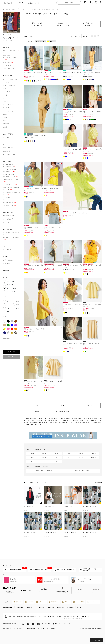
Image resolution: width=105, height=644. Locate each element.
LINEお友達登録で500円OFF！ (41, 569)
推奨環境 (45, 628)
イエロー (50, 41)
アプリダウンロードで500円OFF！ (65, 570)
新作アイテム (8, 62)
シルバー (32, 461)
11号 (18, 301)
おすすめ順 (74, 36)
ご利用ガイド (7, 602)
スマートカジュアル (9, 148)
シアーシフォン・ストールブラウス (53, 266)
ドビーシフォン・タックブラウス (72, 150)
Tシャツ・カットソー (9, 85)
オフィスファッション (9, 154)
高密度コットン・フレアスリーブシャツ (34, 228)
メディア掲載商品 (8, 260)
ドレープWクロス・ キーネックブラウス (73, 344)
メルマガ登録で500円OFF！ (16, 569)
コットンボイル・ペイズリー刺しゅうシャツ (73, 112)
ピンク (56, 457)
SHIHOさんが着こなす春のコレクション (11, 188)
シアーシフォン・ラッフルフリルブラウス (73, 267)
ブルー (32, 457)
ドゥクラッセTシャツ (10, 184)
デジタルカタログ (8, 219)
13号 (18, 305)
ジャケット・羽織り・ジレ (10, 79)
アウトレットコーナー (9, 69)
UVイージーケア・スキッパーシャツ (72, 73)
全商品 (5, 127)
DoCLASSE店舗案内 (8, 607)
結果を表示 (12, 352)
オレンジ (81, 457)
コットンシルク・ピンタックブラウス (73, 305)
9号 (8, 311)
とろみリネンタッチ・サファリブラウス (53, 228)
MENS (24, 3)
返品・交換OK (18, 602)
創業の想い (51, 607)
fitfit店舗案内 (19, 607)
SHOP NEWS (7, 263)
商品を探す (97, 640)
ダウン (5, 121)
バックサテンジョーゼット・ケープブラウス (36, 136)
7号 (8, 308)
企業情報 (53, 628)
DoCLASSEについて (31, 607)
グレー (56, 453)
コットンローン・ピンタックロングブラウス (75, 213)
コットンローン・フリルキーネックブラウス (34, 189)
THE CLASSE (7, 137)
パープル (44, 457)
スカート (6, 98)
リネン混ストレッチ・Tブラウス (52, 72)
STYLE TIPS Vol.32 (10, 202)
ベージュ (81, 453)
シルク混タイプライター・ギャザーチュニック (34, 383)
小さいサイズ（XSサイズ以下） (82, 471)
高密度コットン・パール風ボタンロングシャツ (92, 150)
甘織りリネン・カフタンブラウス (53, 188)
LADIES (18, 3)
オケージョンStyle (10, 205)
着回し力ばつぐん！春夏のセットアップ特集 (10, 57)
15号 (18, 308)
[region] (52, 3)
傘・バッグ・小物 (8, 111)
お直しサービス (41, 602)
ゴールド (44, 461)
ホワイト (32, 453)
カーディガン (7, 101)
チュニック (6, 108)
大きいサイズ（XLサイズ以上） (44, 471)
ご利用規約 (6, 628)
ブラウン (69, 453)
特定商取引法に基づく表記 (33, 628)
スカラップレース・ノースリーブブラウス (92, 267)
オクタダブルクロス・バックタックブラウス (92, 305)
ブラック (44, 453)
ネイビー (93, 457)
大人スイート (7, 151)
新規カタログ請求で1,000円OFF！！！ (88, 570)
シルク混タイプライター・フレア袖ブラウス (53, 383)
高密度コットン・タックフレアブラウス (35, 329)
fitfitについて (42, 607)
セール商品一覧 (7, 250)
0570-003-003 (83, 616)
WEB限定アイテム (8, 124)
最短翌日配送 (29, 602)
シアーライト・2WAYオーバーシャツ (33, 73)
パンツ (5, 89)
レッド (69, 457)
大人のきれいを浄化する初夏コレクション (10, 170)
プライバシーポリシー (18, 628)
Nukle (5, 114)
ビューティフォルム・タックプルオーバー (92, 112)
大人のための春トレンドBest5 (9, 198)
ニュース (79, 607)
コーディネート (7, 222)
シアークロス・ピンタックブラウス (34, 266)
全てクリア (12, 356)
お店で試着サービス (93, 602)
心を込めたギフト (54, 602)
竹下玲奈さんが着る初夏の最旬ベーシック (10, 175)
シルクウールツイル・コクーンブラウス (92, 344)
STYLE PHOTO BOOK (9, 216)
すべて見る (97, 483)
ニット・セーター (8, 105)
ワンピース (6, 95)
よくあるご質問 (61, 607)
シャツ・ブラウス (8, 82)
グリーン (93, 453)
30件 (84, 36)
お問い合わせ (71, 607)
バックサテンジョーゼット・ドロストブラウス (92, 73)
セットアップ (7, 92)
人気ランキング (7, 65)
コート (5, 117)
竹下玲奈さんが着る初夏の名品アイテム (10, 165)
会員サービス (66, 602)
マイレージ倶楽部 (79, 602)
